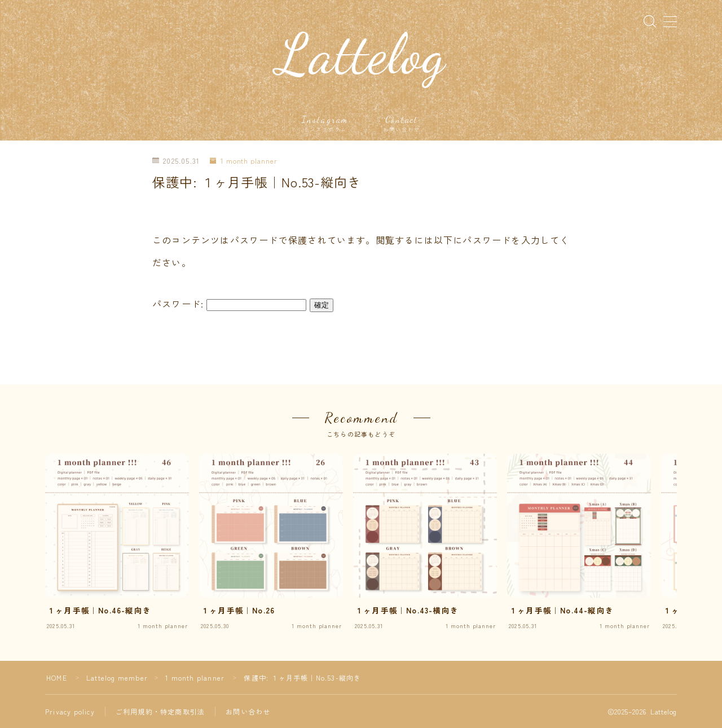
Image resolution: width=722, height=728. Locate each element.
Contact (402, 124)
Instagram (325, 124)
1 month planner (243, 161)
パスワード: (229, 304)
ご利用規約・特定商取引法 (160, 711)
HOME (57, 677)
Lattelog (361, 55)
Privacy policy (70, 711)
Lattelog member (117, 677)
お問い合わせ (248, 711)
